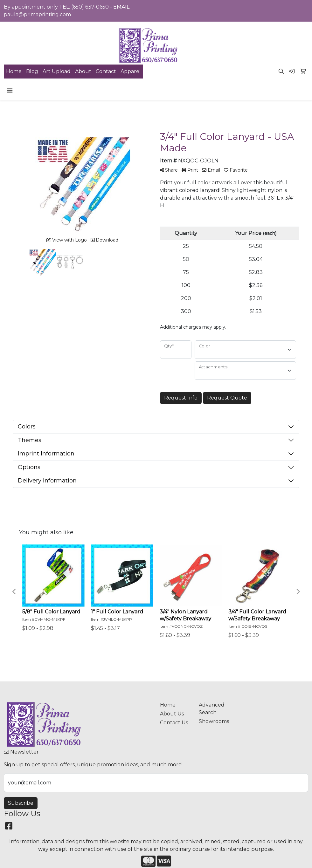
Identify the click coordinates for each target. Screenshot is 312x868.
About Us (172, 714)
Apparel (131, 71)
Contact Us (174, 723)
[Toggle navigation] (10, 90)
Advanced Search (212, 709)
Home (14, 71)
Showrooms (214, 721)
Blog (32, 71)
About (83, 71)
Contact (106, 71)
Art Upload (57, 71)
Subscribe (21, 803)
